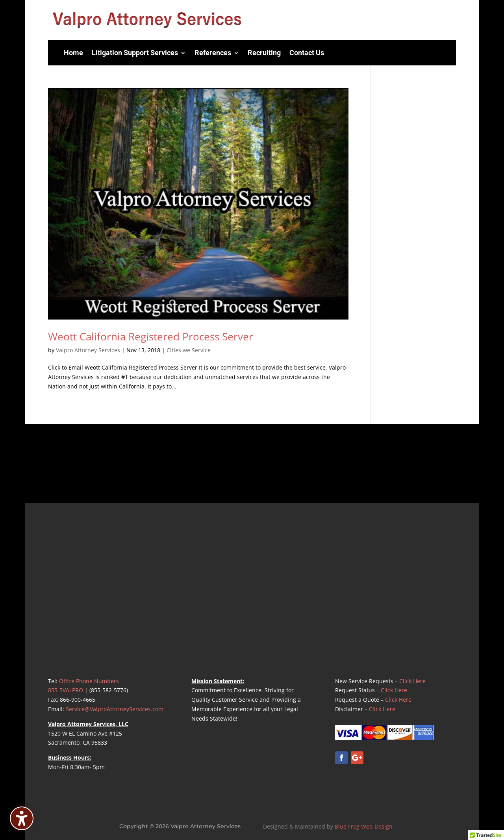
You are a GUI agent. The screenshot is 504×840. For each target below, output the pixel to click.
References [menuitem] (213, 53)
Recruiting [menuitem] (264, 53)
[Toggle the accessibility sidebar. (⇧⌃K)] (22, 818)
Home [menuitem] (73, 53)
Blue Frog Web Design (364, 826)
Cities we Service (189, 350)
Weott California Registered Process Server (151, 336)
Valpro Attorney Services (88, 350)
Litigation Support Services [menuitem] (135, 53)
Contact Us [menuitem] (307, 53)
